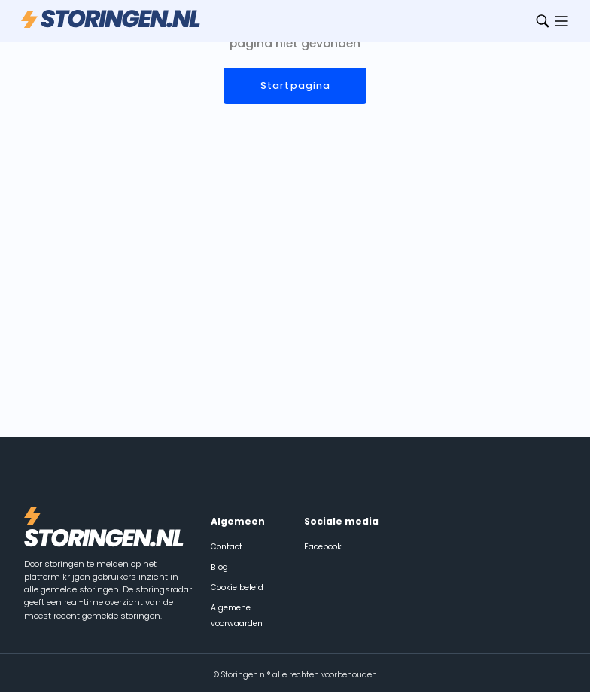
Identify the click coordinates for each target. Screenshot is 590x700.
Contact (227, 547)
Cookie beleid (237, 587)
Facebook (323, 547)
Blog (219, 567)
